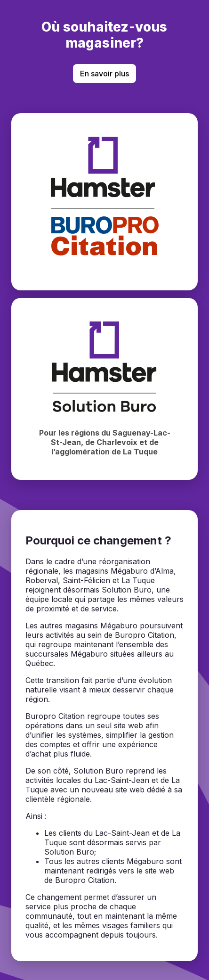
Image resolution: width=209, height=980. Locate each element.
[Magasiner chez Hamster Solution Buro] (104, 389)
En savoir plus (104, 74)
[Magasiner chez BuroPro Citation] (104, 202)
